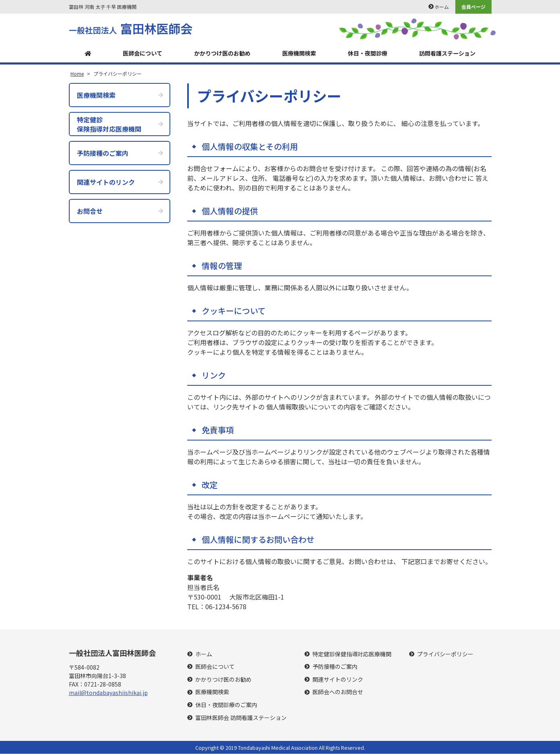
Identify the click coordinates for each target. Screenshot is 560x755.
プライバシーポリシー (445, 655)
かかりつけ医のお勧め (219, 54)
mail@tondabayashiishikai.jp (108, 694)
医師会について (138, 54)
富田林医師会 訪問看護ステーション (241, 719)
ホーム (442, 7)
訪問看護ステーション (446, 54)
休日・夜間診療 (365, 54)
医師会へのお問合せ (338, 693)
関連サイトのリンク (338, 681)
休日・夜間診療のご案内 (226, 706)
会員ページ (473, 7)
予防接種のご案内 (335, 668)
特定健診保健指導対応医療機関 (352, 655)
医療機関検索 (297, 54)
